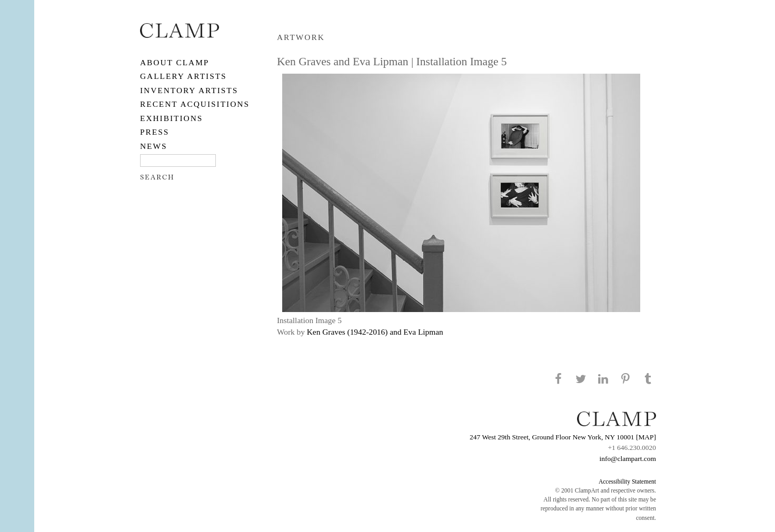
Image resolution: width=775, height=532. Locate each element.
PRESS (155, 132)
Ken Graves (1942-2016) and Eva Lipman (375, 332)
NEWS (154, 146)
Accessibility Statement (627, 481)
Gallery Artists (183, 76)
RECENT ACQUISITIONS (195, 104)
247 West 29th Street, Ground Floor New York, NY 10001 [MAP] (563, 437)
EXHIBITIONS (171, 118)
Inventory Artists (189, 90)
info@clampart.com (628, 459)
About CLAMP (175, 62)
